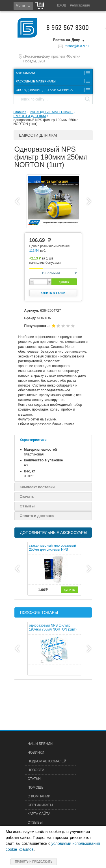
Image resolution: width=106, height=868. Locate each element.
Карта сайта (39, 814)
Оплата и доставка (37, 516)
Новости (36, 770)
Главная (20, 112)
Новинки (36, 753)
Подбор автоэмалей (47, 761)
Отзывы (27, 506)
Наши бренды (41, 744)
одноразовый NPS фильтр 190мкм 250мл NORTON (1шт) (46, 122)
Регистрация (80, 5)
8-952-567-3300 (68, 28)
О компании (39, 796)
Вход (62, 5)
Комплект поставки (37, 487)
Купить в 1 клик (53, 293)
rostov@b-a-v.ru (76, 46)
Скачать (27, 497)
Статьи (34, 779)
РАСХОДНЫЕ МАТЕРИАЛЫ (51, 112)
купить (64, 282)
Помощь (36, 788)
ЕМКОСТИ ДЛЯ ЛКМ (30, 116)
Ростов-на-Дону (66, 40)
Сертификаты (40, 805)
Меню (20, 6)
